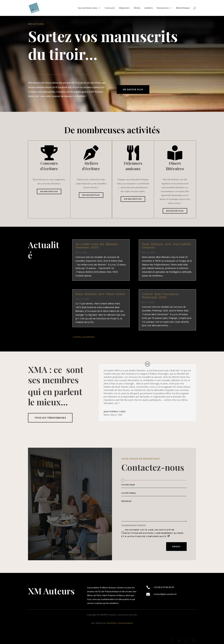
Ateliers (149, 8)
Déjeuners (124, 8)
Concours (110, 8)
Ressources (163, 8)
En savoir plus (133, 89)
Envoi (176, 546)
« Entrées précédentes (84, 337)
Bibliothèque (183, 8)
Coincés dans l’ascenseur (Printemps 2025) (160, 296)
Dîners (137, 8)
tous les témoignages (50, 418)
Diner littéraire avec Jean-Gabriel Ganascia (166, 246)
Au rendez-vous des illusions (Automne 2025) (97, 246)
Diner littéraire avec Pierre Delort (100, 294)
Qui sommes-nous (88, 8)
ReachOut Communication (120, 623)
